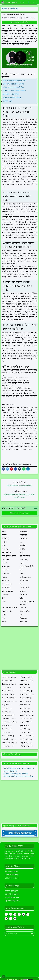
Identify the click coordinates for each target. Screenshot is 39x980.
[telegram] (15, 914)
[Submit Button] (32, 934)
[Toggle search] (34, 2)
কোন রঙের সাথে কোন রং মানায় (13, 84)
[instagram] (11, 918)
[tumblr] (19, 914)
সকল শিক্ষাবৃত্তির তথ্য (10, 771)
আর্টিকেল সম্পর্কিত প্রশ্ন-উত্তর (12, 98)
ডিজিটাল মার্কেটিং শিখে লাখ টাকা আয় (16, 774)
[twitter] (6, 918)
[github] (15, 918)
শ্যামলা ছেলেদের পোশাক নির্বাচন (13, 87)
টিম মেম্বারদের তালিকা (12, 872)
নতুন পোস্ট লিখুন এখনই (12, 901)
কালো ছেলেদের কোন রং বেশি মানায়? (15, 81)
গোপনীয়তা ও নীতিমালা (12, 875)
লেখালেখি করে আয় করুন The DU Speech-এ (19, 769)
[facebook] (20, 2)
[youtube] (11, 914)
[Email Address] (17, 934)
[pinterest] (28, 914)
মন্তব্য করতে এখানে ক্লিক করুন (19, 513)
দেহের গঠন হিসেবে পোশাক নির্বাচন (15, 91)
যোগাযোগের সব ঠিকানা (12, 878)
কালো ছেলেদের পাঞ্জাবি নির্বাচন (20, 22)
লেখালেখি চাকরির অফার (12, 898)
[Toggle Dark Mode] (30, 2)
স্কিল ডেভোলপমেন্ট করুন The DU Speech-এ (18, 776)
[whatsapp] (23, 2)
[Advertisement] (19, 648)
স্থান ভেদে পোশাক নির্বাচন (11, 94)
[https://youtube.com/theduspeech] (26, 2)
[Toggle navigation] (37, 2)
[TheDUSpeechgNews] (19, 833)
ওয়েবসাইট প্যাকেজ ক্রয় (12, 894)
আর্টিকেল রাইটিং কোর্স (12, 891)
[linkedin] (24, 914)
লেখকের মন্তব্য (8, 101)
